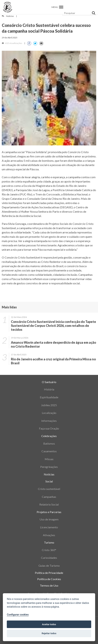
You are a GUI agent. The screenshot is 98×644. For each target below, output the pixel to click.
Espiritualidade (49, 397)
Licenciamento (49, 527)
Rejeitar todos (49, 633)
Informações (49, 421)
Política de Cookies (49, 579)
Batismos (49, 443)
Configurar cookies (18, 615)
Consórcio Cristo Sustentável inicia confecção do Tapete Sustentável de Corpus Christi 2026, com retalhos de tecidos (53, 326)
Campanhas (49, 497)
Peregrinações (49, 467)
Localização (49, 413)
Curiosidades (49, 558)
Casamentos (49, 451)
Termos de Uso (49, 585)
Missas (49, 459)
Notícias (10, 16)
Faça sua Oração (49, 428)
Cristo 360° (49, 550)
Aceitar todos (49, 624)
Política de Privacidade (49, 573)
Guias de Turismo (49, 566)
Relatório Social (49, 504)
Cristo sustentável (49, 489)
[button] (61, 7)
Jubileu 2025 (49, 405)
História (49, 389)
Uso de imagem (49, 519)
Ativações (49, 535)
